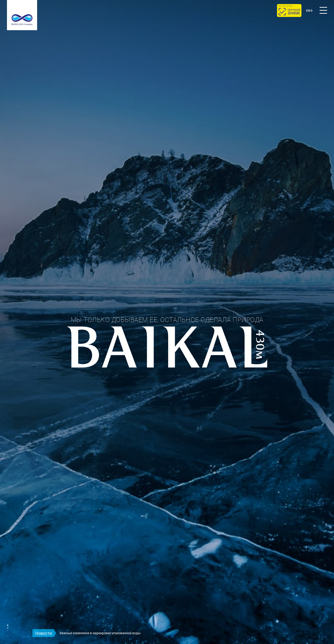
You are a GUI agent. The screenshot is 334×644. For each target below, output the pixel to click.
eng (310, 10)
